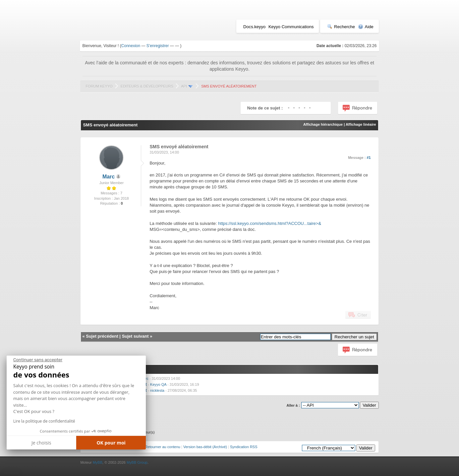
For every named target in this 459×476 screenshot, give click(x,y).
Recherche (341, 27)
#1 (369, 158)
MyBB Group (137, 462)
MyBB (98, 462)
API (184, 86)
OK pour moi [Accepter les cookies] (111, 443)
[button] (11, 473)
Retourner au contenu (163, 447)
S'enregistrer (158, 46)
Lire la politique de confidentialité (44, 421)
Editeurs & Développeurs (147, 86)
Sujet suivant (135, 336)
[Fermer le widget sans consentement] (38, 360)
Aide (366, 27)
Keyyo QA (158, 384)
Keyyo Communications (291, 27)
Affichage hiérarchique (323, 124)
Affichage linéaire (361, 124)
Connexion (131, 46)
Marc (109, 177)
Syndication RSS (244, 447)
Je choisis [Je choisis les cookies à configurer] (41, 443)
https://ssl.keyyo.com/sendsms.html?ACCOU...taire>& (270, 223)
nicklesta (157, 390)
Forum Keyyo (99, 86)
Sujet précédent (102, 336)
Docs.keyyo (254, 27)
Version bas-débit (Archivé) (205, 447)
